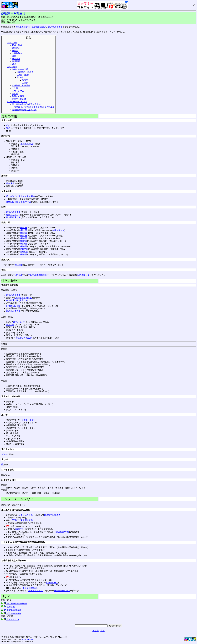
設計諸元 (16, 48)
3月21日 (23, 244)
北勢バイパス (19, 322)
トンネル (5, 454)
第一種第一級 (27, 144)
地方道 (20, 77)
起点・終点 (17, 45)
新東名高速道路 (39, 27)
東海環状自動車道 (24, 298)
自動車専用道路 (23, 27)
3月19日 (23, 254)
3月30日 (23, 228)
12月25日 (24, 249)
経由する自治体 (19, 99)
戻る (102, 631)
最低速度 (10, 183)
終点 (9, 128)
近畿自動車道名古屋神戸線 (24, 110)
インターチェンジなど (17, 102)
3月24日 (23, 238)
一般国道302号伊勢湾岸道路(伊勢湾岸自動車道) (34, 107)
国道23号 (10, 325)
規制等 (15, 51)
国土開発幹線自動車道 (14, 604)
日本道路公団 (83, 275)
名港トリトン (12, 215)
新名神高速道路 (55, 27)
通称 (14, 56)
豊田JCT (23, 300)
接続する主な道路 (20, 69)
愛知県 (25, 80)
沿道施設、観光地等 (21, 86)
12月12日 (24, 252)
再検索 (96, 631)
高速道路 (8, 607)
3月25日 (23, 233)
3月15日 (23, 241)
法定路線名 (17, 53)
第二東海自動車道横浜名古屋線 (26, 104)
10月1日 (18, 275)
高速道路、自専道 (25, 72)
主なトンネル (18, 91)
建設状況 (16, 61)
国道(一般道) (23, 75)
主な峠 (15, 94)
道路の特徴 (12, 67)
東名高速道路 (12, 300)
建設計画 (16, 59)
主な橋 (15, 88)
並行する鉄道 (18, 96)
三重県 (25, 83)
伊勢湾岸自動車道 (13, 14)
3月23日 (23, 246)
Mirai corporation (28, 639)
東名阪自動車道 (13, 306)
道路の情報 (12, 43)
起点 (9, 125)
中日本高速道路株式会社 (39, 275)
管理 (14, 64)
